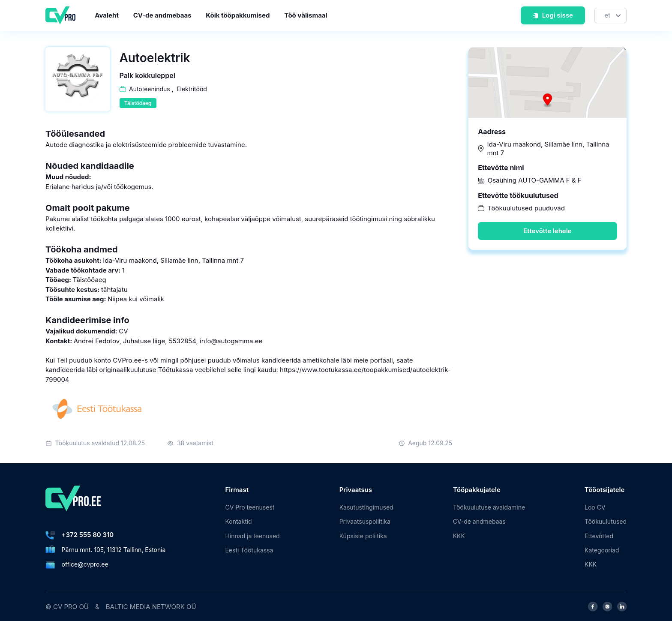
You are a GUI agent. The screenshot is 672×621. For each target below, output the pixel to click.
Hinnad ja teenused (252, 536)
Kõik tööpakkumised (238, 15)
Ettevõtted (599, 536)
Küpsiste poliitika (363, 536)
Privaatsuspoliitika (365, 521)
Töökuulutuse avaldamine (489, 507)
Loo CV (595, 507)
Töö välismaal (306, 15)
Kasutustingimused (366, 507)
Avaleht (107, 15)
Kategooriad (602, 550)
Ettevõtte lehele (547, 231)
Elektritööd (192, 89)
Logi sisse (553, 15)
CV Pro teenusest (250, 507)
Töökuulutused (606, 521)
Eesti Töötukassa (249, 550)
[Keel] (610, 16)
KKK (459, 536)
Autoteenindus (150, 89)
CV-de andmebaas (162, 15)
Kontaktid (238, 521)
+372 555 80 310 (88, 535)
